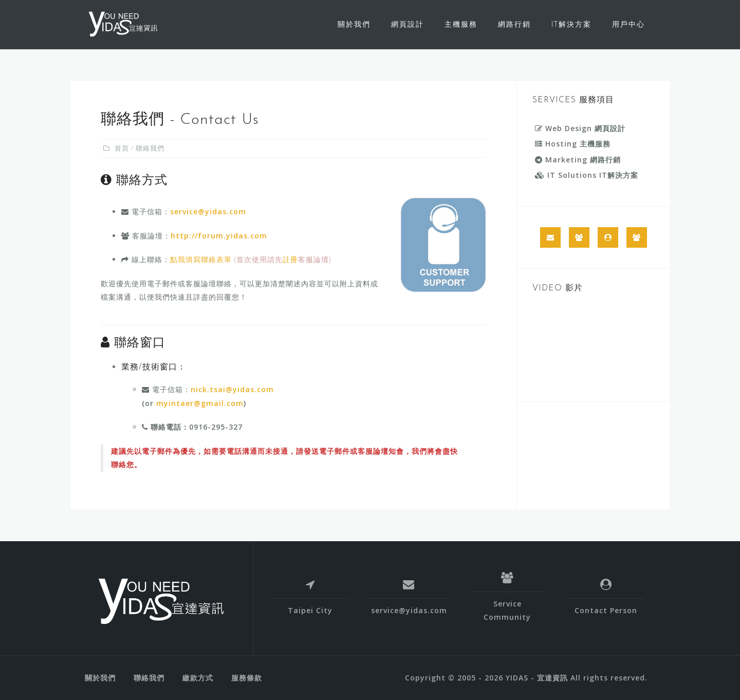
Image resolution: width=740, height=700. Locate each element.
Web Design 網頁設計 (580, 128)
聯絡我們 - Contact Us (180, 120)
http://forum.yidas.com (219, 236)
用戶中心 (628, 24)
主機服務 (461, 24)
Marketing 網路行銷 (578, 160)
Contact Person (606, 610)
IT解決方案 (571, 24)
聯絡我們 (149, 678)
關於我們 (354, 24)
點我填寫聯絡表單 (201, 259)
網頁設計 (408, 24)
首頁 (122, 148)
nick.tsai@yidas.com (232, 389)
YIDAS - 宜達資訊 (537, 678)
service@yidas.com (208, 211)
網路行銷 (514, 24)
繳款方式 (198, 678)
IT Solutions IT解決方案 (587, 175)
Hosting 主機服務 (573, 144)
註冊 (290, 259)
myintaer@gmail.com (200, 403)
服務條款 (247, 678)
